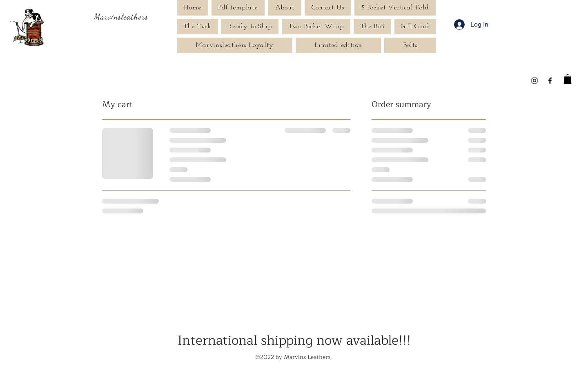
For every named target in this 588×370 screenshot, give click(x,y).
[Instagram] (535, 81)
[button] (568, 79)
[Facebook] (550, 81)
